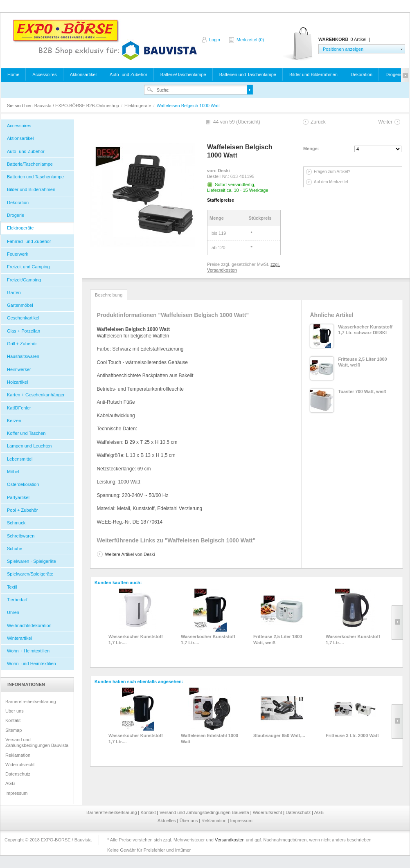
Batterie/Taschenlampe (183, 74)
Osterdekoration (23, 484)
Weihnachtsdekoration (29, 625)
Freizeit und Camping (28, 267)
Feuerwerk (18, 254)
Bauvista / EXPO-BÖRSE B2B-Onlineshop (105, 40)
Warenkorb (298, 44)
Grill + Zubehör (22, 344)
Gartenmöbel (20, 305)
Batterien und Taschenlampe (248, 74)
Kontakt (13, 720)
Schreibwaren (21, 536)
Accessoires (44, 74)
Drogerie (394, 74)
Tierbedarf (17, 600)
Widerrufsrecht (20, 765)
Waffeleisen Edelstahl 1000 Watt (210, 738)
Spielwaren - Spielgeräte (32, 561)
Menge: (311, 148)
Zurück (318, 122)
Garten (14, 292)
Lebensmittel (20, 459)
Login (215, 40)
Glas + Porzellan (24, 331)
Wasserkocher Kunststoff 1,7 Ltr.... (136, 639)
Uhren (13, 612)
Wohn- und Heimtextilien (32, 663)
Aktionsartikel (83, 74)
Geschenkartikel (23, 318)
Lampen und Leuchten (29, 446)
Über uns (15, 711)
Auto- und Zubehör (128, 74)
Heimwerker (19, 369)
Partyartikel (18, 497)
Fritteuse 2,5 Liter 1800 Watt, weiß (278, 639)
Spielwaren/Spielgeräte (30, 574)
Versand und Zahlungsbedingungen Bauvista (37, 742)
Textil (12, 587)
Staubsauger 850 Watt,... (279, 735)
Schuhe (15, 549)
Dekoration (362, 74)
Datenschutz (18, 774)
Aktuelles (167, 821)
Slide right (397, 623)
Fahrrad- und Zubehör (29, 241)
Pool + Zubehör (23, 510)
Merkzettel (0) (250, 40)
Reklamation (18, 755)
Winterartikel (19, 638)
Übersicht (248, 122)
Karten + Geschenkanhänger (36, 395)
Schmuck (16, 523)
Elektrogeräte (138, 106)
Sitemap (14, 730)
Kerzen (14, 421)
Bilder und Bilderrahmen (313, 74)
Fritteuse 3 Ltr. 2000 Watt (352, 735)
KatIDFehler (19, 408)
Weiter (385, 122)
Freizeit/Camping (24, 280)
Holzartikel (17, 382)
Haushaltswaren (23, 356)
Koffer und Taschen (26, 433)
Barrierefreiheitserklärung (31, 702)
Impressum (16, 793)
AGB (10, 783)
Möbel (13, 472)
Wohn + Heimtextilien (28, 651)
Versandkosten (230, 840)
